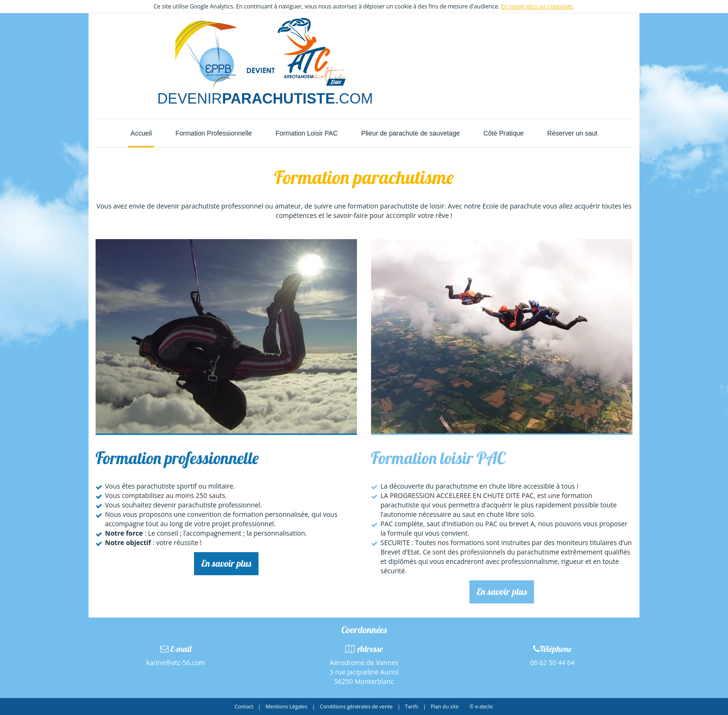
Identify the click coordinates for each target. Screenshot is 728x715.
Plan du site (445, 706)
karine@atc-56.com (175, 663)
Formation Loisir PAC (307, 133)
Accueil (141, 133)
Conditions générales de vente (356, 706)
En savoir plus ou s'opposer (537, 6)
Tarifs (412, 706)
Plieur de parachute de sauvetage (410, 133)
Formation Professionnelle (214, 133)
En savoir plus (226, 563)
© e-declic (481, 706)
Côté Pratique (503, 133)
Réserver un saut (572, 133)
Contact (244, 706)
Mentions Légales (287, 706)
